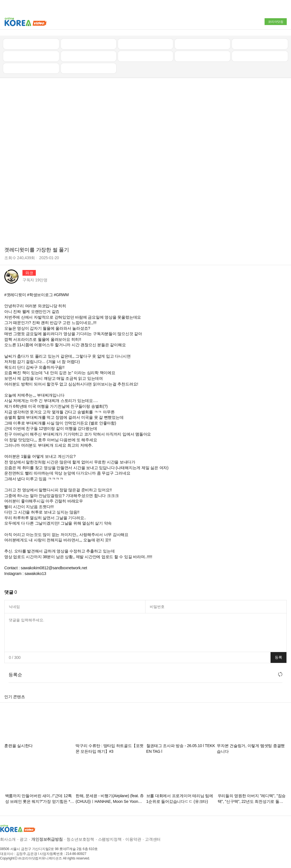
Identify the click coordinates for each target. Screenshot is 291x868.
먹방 (31, 67)
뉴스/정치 (145, 42)
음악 (88, 67)
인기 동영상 (88, 42)
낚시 (31, 54)
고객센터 (153, 838)
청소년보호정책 (80, 838)
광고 (24, 838)
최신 (31, 42)
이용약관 (133, 838)
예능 (145, 54)
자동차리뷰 (202, 42)
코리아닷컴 (276, 22)
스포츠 (260, 54)
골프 (260, 42)
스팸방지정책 (110, 838)
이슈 (203, 54)
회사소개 (8, 838)
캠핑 (88, 54)
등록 (278, 656)
